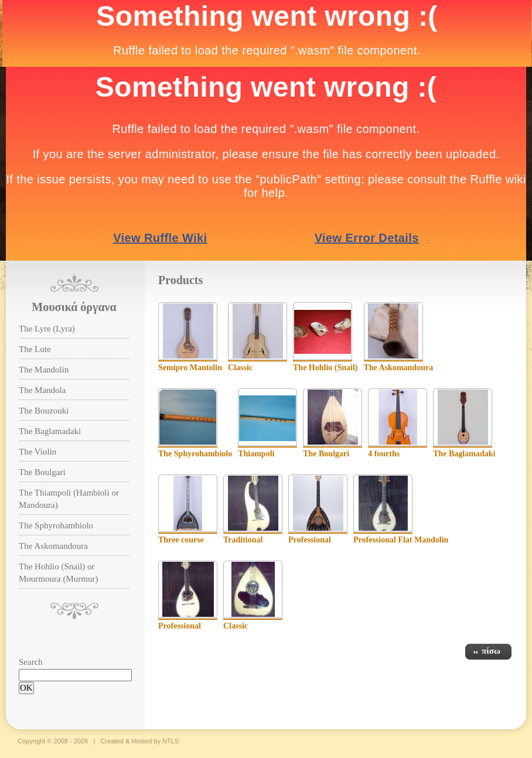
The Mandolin (44, 370)
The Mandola (42, 390)
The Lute (35, 349)
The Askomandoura (53, 546)
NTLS (170, 741)
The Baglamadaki (50, 431)
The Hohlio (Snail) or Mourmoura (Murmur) (58, 573)
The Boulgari (42, 472)
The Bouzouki (44, 411)
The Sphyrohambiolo (56, 525)
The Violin (37, 452)
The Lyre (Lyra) (47, 329)
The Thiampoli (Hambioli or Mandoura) (69, 499)
